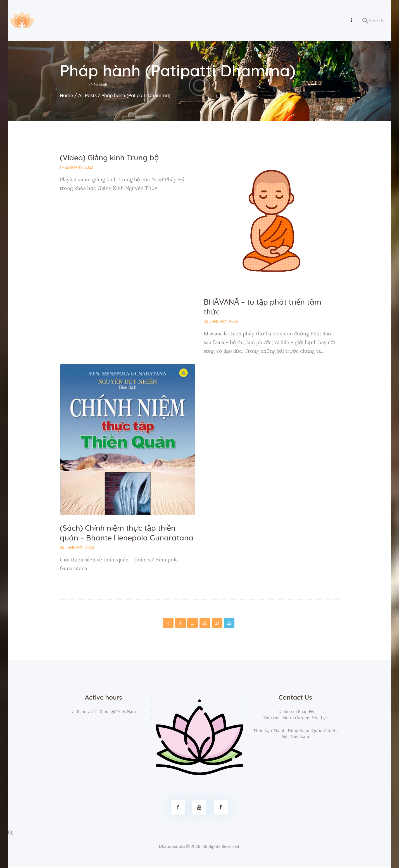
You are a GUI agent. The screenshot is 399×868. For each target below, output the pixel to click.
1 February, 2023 (76, 168)
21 (217, 622)
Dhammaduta (172, 847)
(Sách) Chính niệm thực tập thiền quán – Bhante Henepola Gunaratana (127, 534)
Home (66, 96)
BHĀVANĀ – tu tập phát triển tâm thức (263, 307)
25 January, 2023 (221, 322)
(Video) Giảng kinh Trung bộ (109, 158)
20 (205, 622)
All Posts (87, 96)
